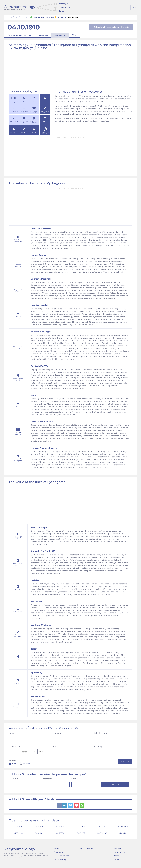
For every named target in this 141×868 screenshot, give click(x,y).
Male (14, 763)
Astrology (63, 4)
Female (27, 763)
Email (74, 779)
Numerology (65, 7)
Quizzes (117, 862)
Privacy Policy (60, 862)
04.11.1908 (60, 835)
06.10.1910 (60, 828)
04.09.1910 (123, 828)
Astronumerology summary (20, 35)
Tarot (61, 11)
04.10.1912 (39, 835)
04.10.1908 (18, 835)
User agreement (61, 858)
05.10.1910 (18, 828)
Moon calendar (87, 851)
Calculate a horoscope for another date (111, 27)
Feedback (58, 854)
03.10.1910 (39, 828)
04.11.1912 (81, 835)
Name (12, 733)
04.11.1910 (102, 828)
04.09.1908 (102, 835)
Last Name (57, 733)
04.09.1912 (123, 835)
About (57, 851)
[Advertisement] (71, 70)
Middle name (101, 733)
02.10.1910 (81, 828)
